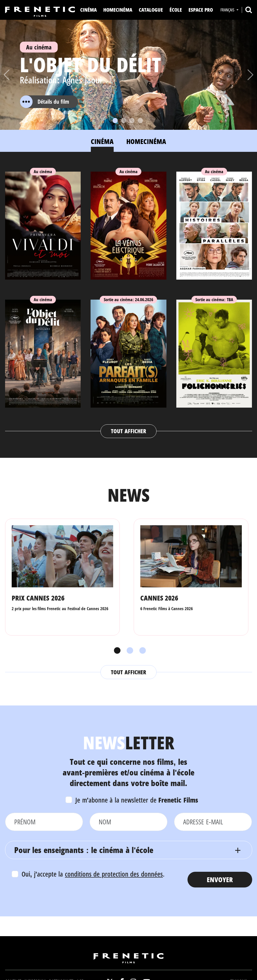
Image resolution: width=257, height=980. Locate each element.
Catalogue (151, 10)
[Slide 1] (115, 121)
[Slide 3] (132, 121)
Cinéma (88, 10)
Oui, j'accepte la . (93, 874)
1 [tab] (116, 651)
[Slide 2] (124, 121)
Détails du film (44, 102)
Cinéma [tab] (102, 141)
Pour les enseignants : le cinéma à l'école (84, 850)
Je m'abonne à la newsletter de (137, 800)
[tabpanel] (129, 300)
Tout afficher (128, 431)
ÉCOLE (176, 10)
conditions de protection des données (114, 874)
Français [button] (228, 10)
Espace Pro (201, 10)
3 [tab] (141, 651)
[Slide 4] (140, 121)
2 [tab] (129, 651)
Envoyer (220, 879)
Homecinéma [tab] (146, 141)
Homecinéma (118, 10)
